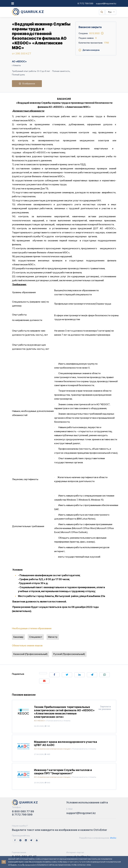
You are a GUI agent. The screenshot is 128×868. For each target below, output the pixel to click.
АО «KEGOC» (19, 61)
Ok (4, 862)
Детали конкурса (89, 50)
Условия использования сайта (87, 802)
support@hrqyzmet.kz (106, 3)
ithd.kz (113, 838)
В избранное (27, 84)
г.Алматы (16, 65)
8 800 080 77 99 (23, 811)
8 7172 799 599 (85, 3)
